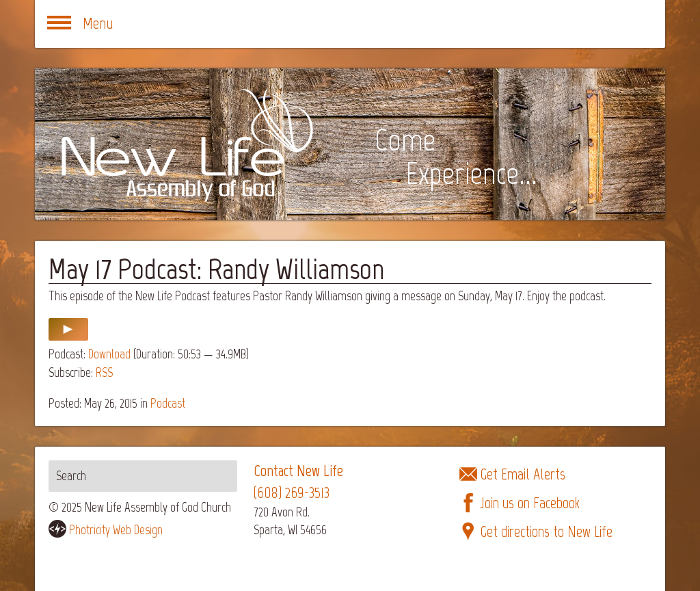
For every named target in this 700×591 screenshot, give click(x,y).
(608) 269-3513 (292, 493)
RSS (104, 372)
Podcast (168, 403)
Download (109, 354)
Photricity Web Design (116, 530)
